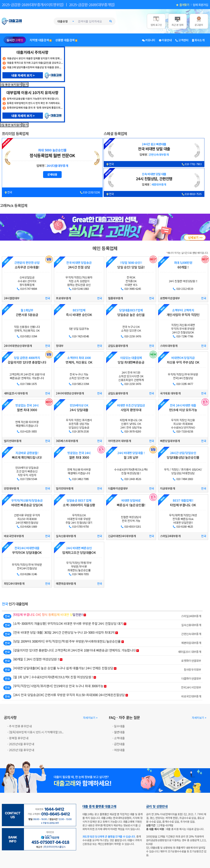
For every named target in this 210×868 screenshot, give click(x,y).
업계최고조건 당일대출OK (79, 550)
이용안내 (165, 40)
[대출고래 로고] (16, 21)
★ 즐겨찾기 (183, 5)
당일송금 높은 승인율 (131, 313)
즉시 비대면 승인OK (79, 313)
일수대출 (119, 726)
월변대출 (119, 732)
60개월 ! (183, 265)
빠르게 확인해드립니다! (27, 455)
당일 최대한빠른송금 (131, 360)
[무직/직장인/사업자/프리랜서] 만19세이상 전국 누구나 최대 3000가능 (58, 686)
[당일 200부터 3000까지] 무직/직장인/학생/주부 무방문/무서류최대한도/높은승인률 (67, 641)
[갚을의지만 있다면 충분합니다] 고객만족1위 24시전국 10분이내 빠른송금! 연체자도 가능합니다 (74, 650)
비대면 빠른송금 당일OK (27, 503)
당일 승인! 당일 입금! (131, 265)
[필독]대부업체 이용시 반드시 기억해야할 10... (36, 732)
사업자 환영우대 (131, 408)
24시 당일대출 (79, 408)
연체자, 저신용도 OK (79, 360)
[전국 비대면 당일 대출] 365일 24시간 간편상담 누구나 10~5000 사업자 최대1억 (64, 632)
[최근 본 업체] (178, 21)
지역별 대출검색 (41, 40)
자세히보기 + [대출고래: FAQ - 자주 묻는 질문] (199, 718)
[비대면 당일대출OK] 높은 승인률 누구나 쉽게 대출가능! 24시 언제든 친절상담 (63, 668)
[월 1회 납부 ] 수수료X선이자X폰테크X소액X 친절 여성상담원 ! (53, 677)
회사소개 (198, 40)
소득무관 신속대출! (27, 265)
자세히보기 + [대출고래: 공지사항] (90, 718)
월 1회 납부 (131, 455)
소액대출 (119, 738)
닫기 (25, 84)
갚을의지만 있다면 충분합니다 (27, 360)
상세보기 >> (195, 237)
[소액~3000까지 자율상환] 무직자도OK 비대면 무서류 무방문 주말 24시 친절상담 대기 (68, 623)
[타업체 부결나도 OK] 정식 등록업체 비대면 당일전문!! (48, 614)
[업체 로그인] (156, 21)
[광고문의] (199, 21)
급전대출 (119, 744)
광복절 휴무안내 (19, 738)
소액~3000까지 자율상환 (79, 503)
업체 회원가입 (200, 5)
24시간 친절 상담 (79, 265)
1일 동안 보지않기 (11, 84)
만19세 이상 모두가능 (183, 408)
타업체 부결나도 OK (183, 503)
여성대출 (119, 750)
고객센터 (182, 40)
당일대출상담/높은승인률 (183, 455)
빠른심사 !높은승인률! (131, 503)
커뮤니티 (149, 40)
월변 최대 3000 (27, 408)
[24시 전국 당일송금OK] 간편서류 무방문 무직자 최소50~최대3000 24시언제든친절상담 (69, 695)
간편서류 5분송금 (27, 313)
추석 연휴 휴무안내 (20, 726)
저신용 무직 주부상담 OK (183, 360)
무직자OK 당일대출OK (27, 550)
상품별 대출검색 (66, 40)
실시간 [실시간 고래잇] (15, 40)
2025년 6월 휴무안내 (21, 744)
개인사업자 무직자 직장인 (183, 313)
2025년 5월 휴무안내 (21, 750)
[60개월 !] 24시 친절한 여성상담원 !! (36, 659)
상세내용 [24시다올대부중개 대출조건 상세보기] (52, 174)
